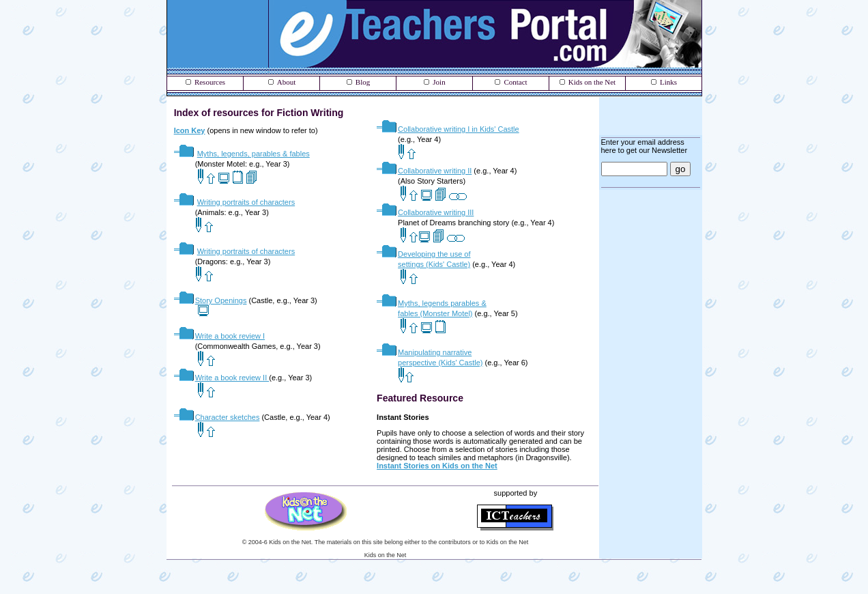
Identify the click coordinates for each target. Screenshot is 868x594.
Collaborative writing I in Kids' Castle (459, 129)
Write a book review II (222, 378)
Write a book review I (220, 336)
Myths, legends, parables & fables (254, 154)
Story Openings (221, 300)
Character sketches (228, 417)
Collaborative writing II (424, 171)
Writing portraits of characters (246, 202)
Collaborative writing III (425, 212)
